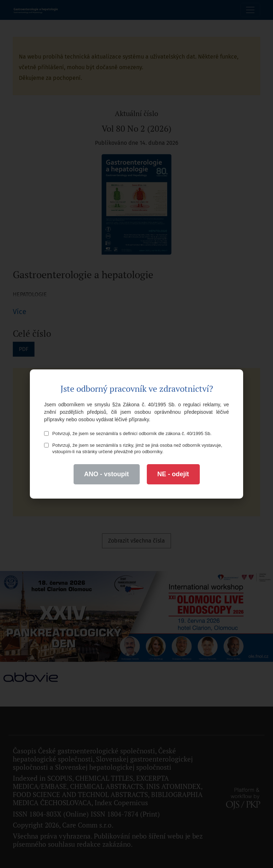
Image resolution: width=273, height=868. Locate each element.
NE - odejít (173, 474)
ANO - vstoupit (107, 474)
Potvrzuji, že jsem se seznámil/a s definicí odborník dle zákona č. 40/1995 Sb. (128, 433)
